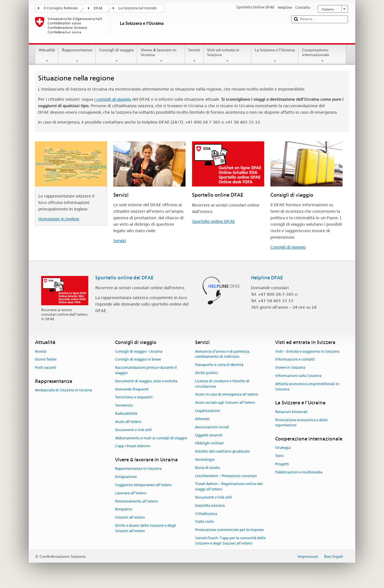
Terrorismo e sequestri (134, 397)
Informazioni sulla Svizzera (298, 376)
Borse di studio (208, 468)
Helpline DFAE (267, 278)
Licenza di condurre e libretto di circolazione (222, 384)
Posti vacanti (46, 367)
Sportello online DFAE (213, 221)
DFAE (98, 8)
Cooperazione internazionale (322, 55)
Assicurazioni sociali (212, 427)
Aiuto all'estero (128, 422)
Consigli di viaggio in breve (138, 360)
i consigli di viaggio (113, 99)
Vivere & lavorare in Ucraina (161, 55)
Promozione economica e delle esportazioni (301, 423)
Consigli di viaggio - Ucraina (139, 351)
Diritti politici (207, 373)
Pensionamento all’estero (137, 501)
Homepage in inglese (59, 219)
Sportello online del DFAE (124, 278)
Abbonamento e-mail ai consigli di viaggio (151, 438)
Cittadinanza (206, 514)
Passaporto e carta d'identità (219, 365)
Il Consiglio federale (61, 8)
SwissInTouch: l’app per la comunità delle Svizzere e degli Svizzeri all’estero (230, 541)
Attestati (202, 419)
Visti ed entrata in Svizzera (227, 55)
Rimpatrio (124, 509)
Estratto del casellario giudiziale (222, 451)
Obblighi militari (209, 443)
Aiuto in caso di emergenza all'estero (227, 395)
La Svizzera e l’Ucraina (275, 55)
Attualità (47, 55)
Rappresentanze (77, 55)
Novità (41, 351)
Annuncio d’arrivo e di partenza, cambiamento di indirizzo (222, 354)
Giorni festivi (46, 360)
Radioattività (126, 413)
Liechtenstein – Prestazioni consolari (226, 476)
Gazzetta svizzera (210, 505)
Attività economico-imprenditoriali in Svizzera (307, 387)
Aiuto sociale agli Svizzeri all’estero (225, 403)
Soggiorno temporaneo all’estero (143, 485)
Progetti (282, 464)
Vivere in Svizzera (290, 367)
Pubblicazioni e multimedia (299, 472)
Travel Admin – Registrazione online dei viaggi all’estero (229, 487)
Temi (279, 456)
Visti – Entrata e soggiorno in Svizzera (307, 351)
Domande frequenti (132, 389)
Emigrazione (126, 477)
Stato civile (204, 522)
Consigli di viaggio (117, 55)
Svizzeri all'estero (130, 518)
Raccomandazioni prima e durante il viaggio (146, 370)
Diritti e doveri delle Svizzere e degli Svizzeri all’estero (146, 528)
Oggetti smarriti (209, 435)
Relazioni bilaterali (291, 412)
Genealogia (205, 459)
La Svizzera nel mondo (138, 8)
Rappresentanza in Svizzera (138, 469)
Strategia (283, 448)
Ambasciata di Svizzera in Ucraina (63, 390)
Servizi (194, 55)
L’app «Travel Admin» (133, 446)
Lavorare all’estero (131, 493)
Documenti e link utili (133, 430)
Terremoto (124, 406)
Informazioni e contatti (295, 360)
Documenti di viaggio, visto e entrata (146, 381)
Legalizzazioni (208, 411)
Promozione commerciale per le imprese (229, 530)
